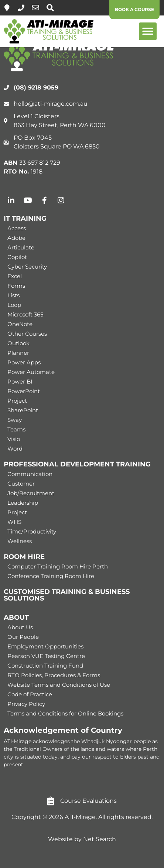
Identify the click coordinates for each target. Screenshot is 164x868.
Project (17, 401)
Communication (30, 474)
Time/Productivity (32, 531)
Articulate (21, 247)
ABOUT (16, 617)
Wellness (20, 541)
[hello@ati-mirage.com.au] (35, 8)
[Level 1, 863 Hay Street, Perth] (7, 8)
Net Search (100, 839)
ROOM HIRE (24, 557)
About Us (20, 627)
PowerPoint (24, 391)
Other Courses (27, 334)
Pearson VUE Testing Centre (46, 656)
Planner (18, 353)
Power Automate (31, 372)
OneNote (20, 324)
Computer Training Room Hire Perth (58, 566)
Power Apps (24, 362)
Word (15, 449)
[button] (148, 31)
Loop (14, 305)
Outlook (18, 343)
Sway (15, 420)
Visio (14, 439)
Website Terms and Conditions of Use (59, 685)
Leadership (23, 503)
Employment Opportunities (45, 646)
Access (17, 228)
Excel (15, 276)
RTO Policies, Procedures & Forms (54, 675)
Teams (16, 429)
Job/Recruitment (31, 493)
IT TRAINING (25, 218)
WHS (14, 522)
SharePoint (23, 410)
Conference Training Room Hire (51, 576)
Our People (23, 637)
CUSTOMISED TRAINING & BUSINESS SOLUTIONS (67, 595)
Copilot (17, 257)
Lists (13, 295)
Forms (16, 286)
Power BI (20, 381)
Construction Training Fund (45, 666)
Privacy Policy (26, 704)
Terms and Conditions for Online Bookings (65, 713)
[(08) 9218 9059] (21, 8)
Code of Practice (30, 694)
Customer (21, 484)
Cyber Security (27, 267)
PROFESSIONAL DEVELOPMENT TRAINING (77, 464)
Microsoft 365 (25, 314)
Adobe (16, 238)
